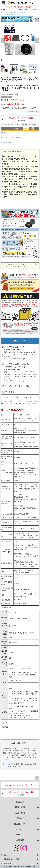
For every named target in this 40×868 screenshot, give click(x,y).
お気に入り (11, 10)
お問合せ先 (20, 818)
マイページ (19, 10)
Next (37, 20)
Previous (3, 20)
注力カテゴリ (20, 824)
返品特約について (7, 133)
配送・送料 (20, 807)
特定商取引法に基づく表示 (10, 859)
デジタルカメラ (22, 12)
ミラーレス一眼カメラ (8, 14)
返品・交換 (20, 813)
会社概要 (20, 840)
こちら (8, 766)
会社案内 (4, 855)
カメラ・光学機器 (11, 12)
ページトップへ (37, 778)
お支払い (20, 802)
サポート (20, 835)
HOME (3, 10)
